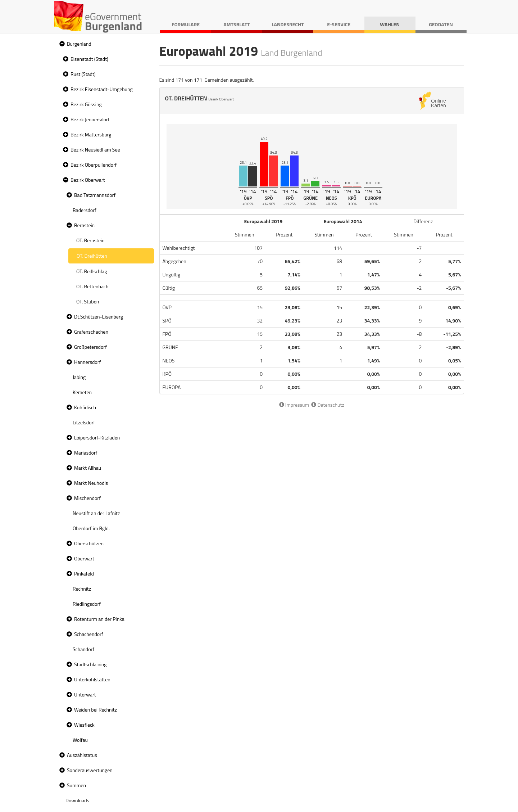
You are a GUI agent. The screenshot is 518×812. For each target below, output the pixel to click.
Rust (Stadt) (83, 74)
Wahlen (390, 24)
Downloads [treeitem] (77, 800)
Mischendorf (87, 498)
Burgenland (79, 44)
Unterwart (85, 694)
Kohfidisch (85, 407)
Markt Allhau (88, 468)
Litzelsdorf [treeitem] (84, 422)
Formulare (186, 24)
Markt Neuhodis (91, 483)
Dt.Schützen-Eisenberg (99, 317)
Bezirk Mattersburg (91, 134)
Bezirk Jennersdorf (90, 119)
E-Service (339, 24)
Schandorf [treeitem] (83, 649)
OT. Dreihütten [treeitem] (92, 256)
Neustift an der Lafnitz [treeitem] (96, 513)
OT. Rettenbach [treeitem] (92, 286)
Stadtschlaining (90, 664)
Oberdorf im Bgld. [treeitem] (91, 528)
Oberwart (84, 558)
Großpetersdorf (90, 347)
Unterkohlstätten (92, 679)
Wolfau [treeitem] (80, 740)
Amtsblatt (237, 24)
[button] (61, 44)
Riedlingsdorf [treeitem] (87, 604)
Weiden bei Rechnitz (96, 710)
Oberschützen (89, 543)
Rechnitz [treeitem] (82, 589)
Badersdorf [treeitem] (85, 210)
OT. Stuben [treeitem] (88, 301)
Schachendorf (89, 634)
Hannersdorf (87, 362)
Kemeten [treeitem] (82, 392)
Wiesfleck (84, 725)
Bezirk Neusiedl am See (95, 150)
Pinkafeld (84, 574)
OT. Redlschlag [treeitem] (92, 271)
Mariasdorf (86, 453)
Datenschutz (328, 405)
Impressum (294, 405)
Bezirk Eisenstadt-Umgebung (102, 89)
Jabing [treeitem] (79, 377)
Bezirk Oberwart (88, 180)
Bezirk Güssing (86, 104)
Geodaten (441, 24)
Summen (76, 785)
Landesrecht (288, 24)
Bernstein (84, 225)
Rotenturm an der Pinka (99, 619)
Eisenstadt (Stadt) (89, 59)
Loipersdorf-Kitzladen (97, 437)
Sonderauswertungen (90, 770)
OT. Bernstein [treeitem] (90, 240)
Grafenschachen (91, 332)
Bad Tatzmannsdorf (95, 195)
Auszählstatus (82, 755)
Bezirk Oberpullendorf (94, 165)
